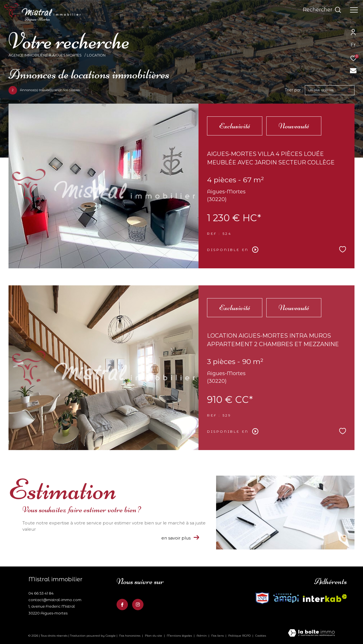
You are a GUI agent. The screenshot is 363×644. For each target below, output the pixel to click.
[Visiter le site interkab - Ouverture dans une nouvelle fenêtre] (262, 598)
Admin (202, 636)
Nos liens (218, 636)
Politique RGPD (239, 636)
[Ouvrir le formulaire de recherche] (322, 10)
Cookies (261, 636)
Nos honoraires (130, 636)
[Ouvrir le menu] (354, 10)
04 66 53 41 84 (41, 593)
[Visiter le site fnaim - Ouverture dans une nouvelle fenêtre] (286, 598)
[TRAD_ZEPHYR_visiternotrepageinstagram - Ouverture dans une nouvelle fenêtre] (138, 605)
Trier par (293, 90)
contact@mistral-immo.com (55, 600)
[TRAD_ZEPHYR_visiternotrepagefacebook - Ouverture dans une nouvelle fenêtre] (122, 605)
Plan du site (154, 636)
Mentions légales (180, 636)
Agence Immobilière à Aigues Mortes (46, 55)
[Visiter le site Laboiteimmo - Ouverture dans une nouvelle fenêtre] (311, 633)
